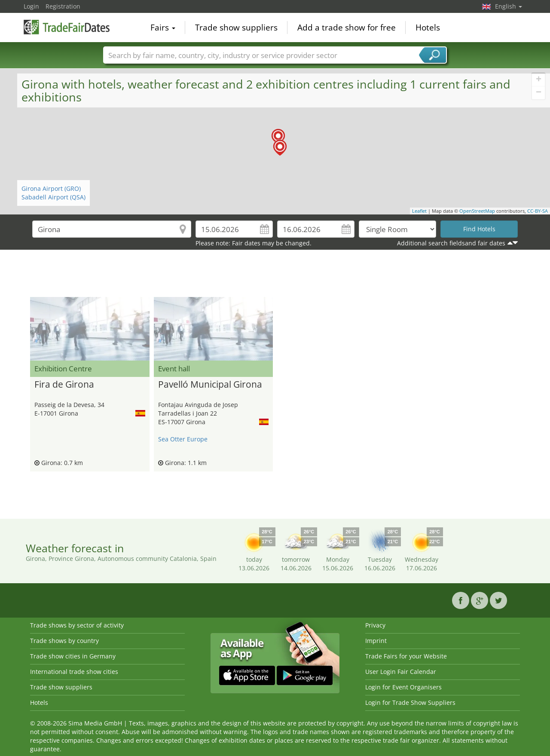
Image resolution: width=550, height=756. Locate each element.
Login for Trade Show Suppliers (410, 702)
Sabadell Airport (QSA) (53, 197)
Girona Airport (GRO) (51, 188)
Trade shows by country (64, 641)
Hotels (428, 28)
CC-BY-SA (538, 211)
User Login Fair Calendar (401, 672)
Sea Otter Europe (183, 439)
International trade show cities (74, 672)
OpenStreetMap (477, 211)
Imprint (376, 641)
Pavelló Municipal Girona (210, 385)
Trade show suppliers (236, 28)
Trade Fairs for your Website (406, 656)
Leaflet (419, 211)
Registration (63, 6)
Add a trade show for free (347, 28)
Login (31, 6)
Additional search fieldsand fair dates (451, 243)
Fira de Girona (64, 385)
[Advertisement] (275, 275)
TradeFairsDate (67, 27)
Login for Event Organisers (403, 687)
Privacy (375, 625)
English (509, 6)
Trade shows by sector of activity (77, 625)
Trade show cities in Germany (73, 656)
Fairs (163, 28)
